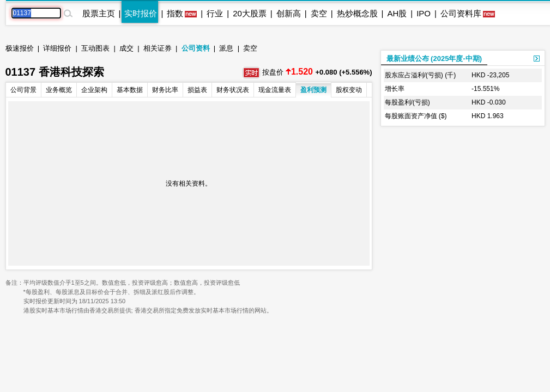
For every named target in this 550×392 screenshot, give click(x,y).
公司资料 (196, 48)
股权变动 (349, 90)
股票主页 (99, 13)
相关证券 (158, 48)
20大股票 (250, 13)
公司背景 (23, 90)
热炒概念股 (357, 13)
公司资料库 (461, 13)
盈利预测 (313, 90)
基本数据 (130, 90)
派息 (226, 48)
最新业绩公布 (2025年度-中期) (434, 59)
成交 (126, 48)
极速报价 (20, 48)
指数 (175, 13)
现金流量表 (275, 90)
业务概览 (59, 90)
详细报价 (57, 48)
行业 (215, 13)
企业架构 (94, 90)
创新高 (289, 13)
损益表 (197, 90)
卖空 (319, 13)
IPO (424, 13)
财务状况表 (233, 90)
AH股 (397, 13)
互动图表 (95, 48)
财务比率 (165, 90)
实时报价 (141, 13)
